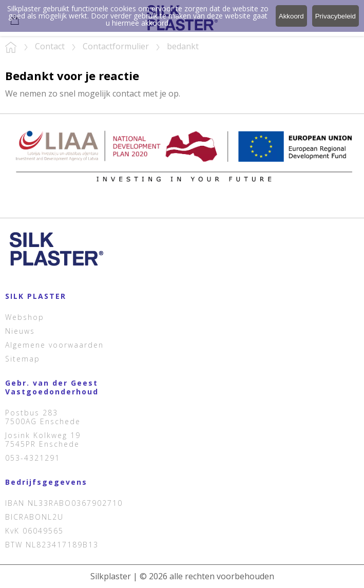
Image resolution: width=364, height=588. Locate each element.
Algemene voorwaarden (54, 345)
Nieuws (20, 331)
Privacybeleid (336, 16)
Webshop (25, 317)
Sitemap (23, 359)
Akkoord (291, 16)
